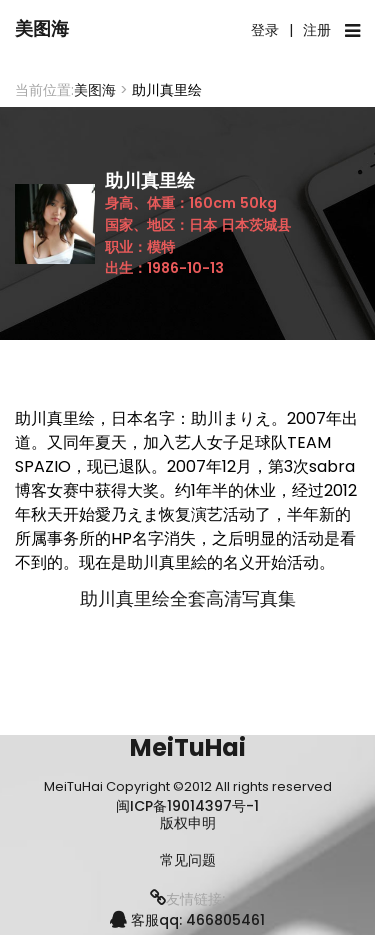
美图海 (42, 28)
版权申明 (188, 823)
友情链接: (187, 899)
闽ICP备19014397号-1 (187, 806)
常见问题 (188, 860)
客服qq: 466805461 (187, 920)
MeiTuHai (188, 747)
